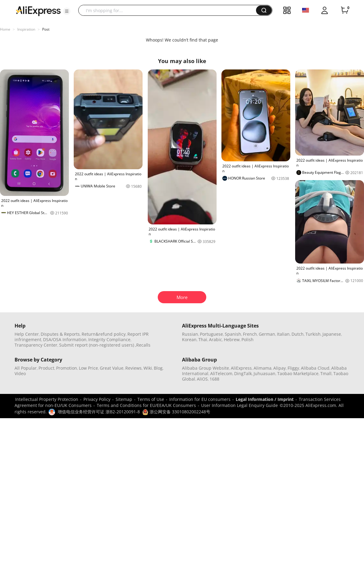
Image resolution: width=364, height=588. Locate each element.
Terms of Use (151, 399)
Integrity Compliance (109, 339)
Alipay (280, 368)
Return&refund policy (104, 334)
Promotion (67, 368)
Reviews (133, 368)
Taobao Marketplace (298, 373)
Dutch (298, 334)
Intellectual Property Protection (47, 399)
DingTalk (243, 373)
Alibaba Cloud (315, 368)
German (267, 334)
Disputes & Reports (60, 334)
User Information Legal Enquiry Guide (239, 405)
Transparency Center (36, 345)
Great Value (112, 368)
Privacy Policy (97, 399)
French (250, 334)
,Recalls (143, 345)
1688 (214, 379)
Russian (190, 334)
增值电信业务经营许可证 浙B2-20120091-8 (99, 412)
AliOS (202, 379)
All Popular (26, 368)
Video (20, 373)
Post (46, 29)
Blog (158, 368)
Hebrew (232, 339)
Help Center (27, 334)
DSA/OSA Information (65, 339)
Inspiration (26, 29)
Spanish (233, 334)
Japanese (332, 334)
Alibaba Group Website (206, 368)
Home (5, 29)
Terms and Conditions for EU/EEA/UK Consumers (146, 405)
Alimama (263, 368)
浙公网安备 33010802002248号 (176, 412)
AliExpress (241, 368)
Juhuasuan (265, 373)
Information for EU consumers (200, 399)
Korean (189, 339)
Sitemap (124, 399)
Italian (283, 334)
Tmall (326, 373)
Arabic (216, 339)
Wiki (148, 368)
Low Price (88, 368)
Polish (248, 339)
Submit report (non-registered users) (97, 345)
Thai (203, 339)
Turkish (313, 334)
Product (46, 368)
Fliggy (293, 368)
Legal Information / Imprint (265, 399)
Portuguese (211, 334)
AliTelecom (221, 373)
